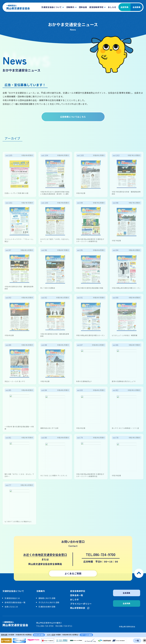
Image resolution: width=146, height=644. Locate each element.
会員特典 (124, 7)
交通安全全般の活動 (47, 607)
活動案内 (41, 591)
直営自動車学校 (78, 591)
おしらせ (74, 599)
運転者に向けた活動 (47, 598)
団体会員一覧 (77, 595)
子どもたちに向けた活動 (49, 602)
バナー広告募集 (86, 635)
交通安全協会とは (12, 598)
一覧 (137, 641)
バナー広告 (51, 635)
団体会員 (4, 635)
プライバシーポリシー (81, 604)
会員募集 (137, 7)
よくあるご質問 (73, 573)
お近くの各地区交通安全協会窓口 (45, 555)
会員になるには (11, 607)
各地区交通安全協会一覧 (15, 602)
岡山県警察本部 (80, 608)
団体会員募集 (39, 635)
